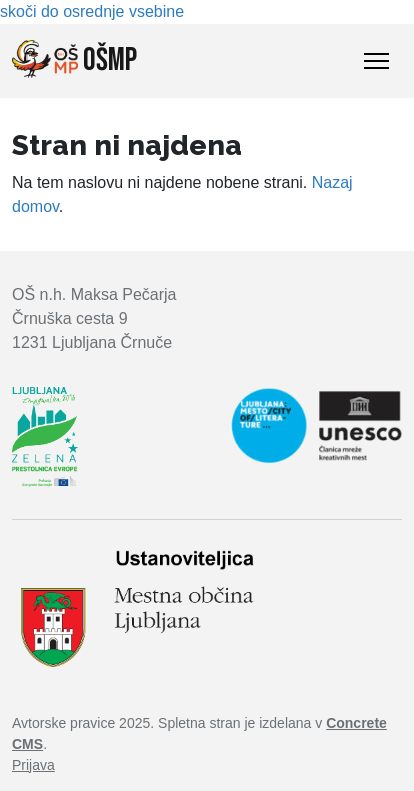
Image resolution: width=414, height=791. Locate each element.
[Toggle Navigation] (376, 61)
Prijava (33, 765)
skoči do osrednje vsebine (92, 11)
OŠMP (74, 60)
